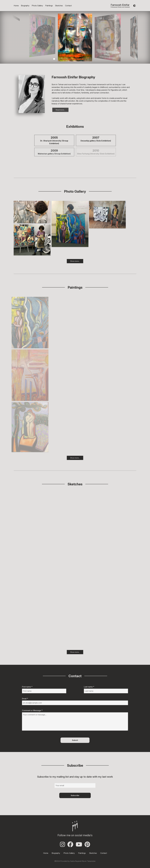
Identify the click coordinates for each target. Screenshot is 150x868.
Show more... (75, 264)
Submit (75, 740)
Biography (25, 6)
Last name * (89, 687)
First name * (27, 687)
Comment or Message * (32, 710)
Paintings (49, 6)
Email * (25, 699)
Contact (68, 6)
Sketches (59, 6)
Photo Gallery (37, 6)
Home (16, 6)
